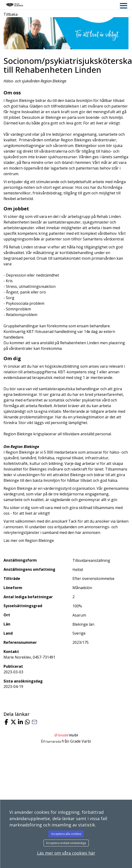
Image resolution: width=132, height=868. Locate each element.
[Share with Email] (34, 722)
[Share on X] (13, 722)
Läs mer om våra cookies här (66, 853)
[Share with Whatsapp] (27, 722)
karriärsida (54, 742)
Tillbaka (11, 14)
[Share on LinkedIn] (20, 722)
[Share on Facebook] (6, 722)
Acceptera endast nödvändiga (66, 843)
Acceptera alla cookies (66, 834)
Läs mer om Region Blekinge (29, 540)
